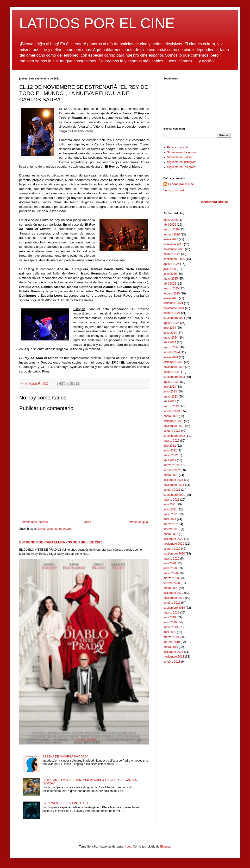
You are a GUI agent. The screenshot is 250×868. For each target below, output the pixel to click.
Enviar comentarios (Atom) (55, 529)
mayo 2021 (171, 514)
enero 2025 (171, 298)
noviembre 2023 (174, 367)
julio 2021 (170, 504)
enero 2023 (171, 416)
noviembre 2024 (174, 308)
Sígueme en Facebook (182, 152)
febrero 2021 (172, 529)
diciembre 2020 (173, 539)
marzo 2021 (171, 524)
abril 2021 (170, 519)
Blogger (165, 847)
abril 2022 (170, 460)
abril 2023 (170, 401)
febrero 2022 (172, 470)
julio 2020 (170, 563)
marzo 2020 (171, 578)
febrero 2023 (172, 411)
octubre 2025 (172, 254)
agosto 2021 (171, 500)
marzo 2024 (171, 347)
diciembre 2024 (173, 303)
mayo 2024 (171, 338)
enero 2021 (171, 534)
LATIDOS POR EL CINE (97, 23)
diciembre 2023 (173, 362)
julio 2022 (170, 446)
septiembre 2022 (174, 436)
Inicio (88, 522)
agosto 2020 (171, 559)
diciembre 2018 (173, 652)
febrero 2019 (172, 642)
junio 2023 (170, 392)
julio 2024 (170, 328)
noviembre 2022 (174, 426)
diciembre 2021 (173, 480)
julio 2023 (170, 387)
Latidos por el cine (181, 184)
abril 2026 (170, 225)
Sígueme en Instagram (182, 162)
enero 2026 (171, 239)
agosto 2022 (171, 441)
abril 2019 (170, 632)
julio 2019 (170, 617)
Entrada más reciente (34, 522)
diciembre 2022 (173, 421)
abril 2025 (170, 284)
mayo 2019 (171, 627)
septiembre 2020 (174, 554)
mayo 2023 (171, 397)
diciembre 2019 (173, 593)
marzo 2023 (171, 406)
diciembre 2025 (173, 244)
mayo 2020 (171, 573)
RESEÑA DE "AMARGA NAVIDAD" (65, 757)
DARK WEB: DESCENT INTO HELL (66, 803)
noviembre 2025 (174, 249)
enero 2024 (171, 357)
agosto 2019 (171, 613)
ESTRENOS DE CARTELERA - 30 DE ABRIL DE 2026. (61, 542)
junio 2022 (170, 450)
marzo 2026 (171, 229)
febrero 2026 (172, 235)
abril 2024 (170, 342)
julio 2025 (170, 269)
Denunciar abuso (215, 202)
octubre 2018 (172, 662)
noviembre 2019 (174, 598)
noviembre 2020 (174, 544)
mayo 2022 (171, 455)
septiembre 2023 (174, 377)
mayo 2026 (171, 220)
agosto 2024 (171, 323)
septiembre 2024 (174, 318)
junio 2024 (170, 333)
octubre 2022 (172, 431)
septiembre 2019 (174, 608)
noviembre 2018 (174, 657)
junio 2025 (170, 274)
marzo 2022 (171, 465)
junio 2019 (170, 622)
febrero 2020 (172, 583)
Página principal (177, 147)
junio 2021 (170, 509)
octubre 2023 (172, 372)
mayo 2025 (171, 279)
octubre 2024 (172, 313)
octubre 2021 (172, 490)
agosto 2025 (171, 264)
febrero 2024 (172, 352)
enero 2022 (171, 475)
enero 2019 (171, 647)
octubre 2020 (172, 549)
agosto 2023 (171, 382)
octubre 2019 (172, 603)
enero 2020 (171, 588)
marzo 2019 (171, 637)
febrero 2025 (172, 294)
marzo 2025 (171, 288)
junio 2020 (170, 568)
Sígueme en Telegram (181, 167)
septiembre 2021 (174, 495)
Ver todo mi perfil (174, 190)
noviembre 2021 (174, 485)
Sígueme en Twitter (179, 157)
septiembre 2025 (174, 259)
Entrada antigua (138, 522)
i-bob (128, 847)
